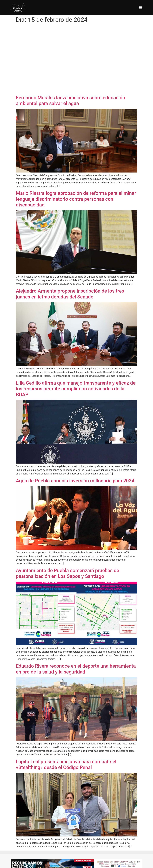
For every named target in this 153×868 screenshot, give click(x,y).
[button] (141, 7)
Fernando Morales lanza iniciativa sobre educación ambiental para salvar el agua (71, 101)
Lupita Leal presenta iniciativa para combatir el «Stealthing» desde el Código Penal (66, 764)
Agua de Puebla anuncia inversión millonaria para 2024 (75, 481)
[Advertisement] (48, 59)
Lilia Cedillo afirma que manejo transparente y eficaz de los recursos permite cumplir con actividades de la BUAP (76, 389)
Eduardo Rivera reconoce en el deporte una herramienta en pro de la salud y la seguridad (76, 669)
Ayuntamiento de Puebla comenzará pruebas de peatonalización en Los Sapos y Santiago (67, 573)
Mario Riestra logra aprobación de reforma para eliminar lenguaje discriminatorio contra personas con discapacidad (76, 199)
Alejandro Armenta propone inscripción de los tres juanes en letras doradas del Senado (70, 294)
